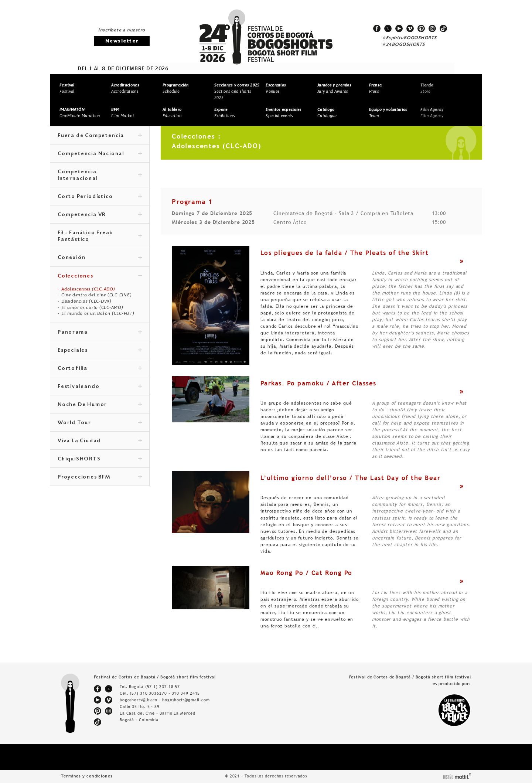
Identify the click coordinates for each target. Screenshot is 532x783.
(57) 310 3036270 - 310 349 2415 (165, 693)
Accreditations (125, 88)
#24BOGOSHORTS (404, 45)
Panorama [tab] (100, 333)
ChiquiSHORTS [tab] (100, 459)
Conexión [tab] (100, 258)
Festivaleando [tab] (100, 387)
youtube (399, 28)
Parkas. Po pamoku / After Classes (318, 383)
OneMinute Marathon (80, 113)
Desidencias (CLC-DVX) (86, 301)
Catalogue (327, 113)
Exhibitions (225, 113)
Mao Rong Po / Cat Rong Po (306, 573)
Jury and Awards (334, 88)
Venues (276, 88)
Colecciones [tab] (100, 276)
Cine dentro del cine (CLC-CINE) (96, 295)
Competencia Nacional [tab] (100, 154)
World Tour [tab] (100, 423)
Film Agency (432, 113)
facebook (377, 28)
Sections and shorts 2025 (237, 91)
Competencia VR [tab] (100, 215)
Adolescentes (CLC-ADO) (88, 289)
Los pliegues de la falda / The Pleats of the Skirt (345, 253)
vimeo (410, 28)
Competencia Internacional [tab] (100, 176)
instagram (432, 28)
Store (427, 88)
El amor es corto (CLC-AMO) (92, 307)
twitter (388, 28)
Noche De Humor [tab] (100, 405)
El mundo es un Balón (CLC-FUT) (98, 313)
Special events (284, 113)
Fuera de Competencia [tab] (100, 136)
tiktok (443, 28)
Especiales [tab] (100, 351)
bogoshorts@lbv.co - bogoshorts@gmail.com (165, 700)
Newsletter (122, 41)
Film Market (123, 113)
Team (388, 113)
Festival (67, 88)
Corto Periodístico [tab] (100, 197)
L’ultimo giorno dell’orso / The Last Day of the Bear (350, 478)
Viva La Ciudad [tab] (100, 441)
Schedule (176, 88)
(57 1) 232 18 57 (163, 687)
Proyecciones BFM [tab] (100, 477)
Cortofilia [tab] (100, 369)
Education (172, 113)
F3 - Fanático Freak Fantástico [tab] (100, 236)
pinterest (421, 28)
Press (376, 88)
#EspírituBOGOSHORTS (410, 38)
